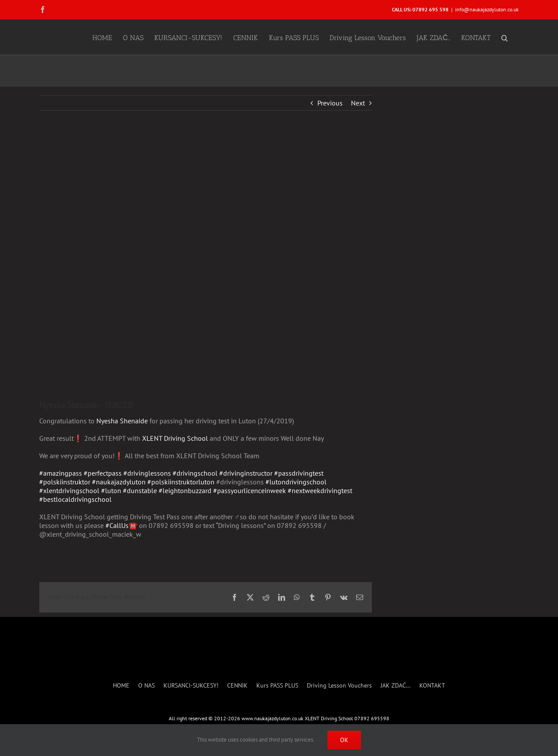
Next (358, 103)
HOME (121, 686)
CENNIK (237, 686)
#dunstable (140, 490)
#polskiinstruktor (65, 482)
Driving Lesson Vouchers (339, 686)
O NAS (146, 686)
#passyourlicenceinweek (250, 490)
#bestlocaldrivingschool (75, 499)
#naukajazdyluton (119, 482)
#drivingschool (195, 473)
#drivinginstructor (246, 473)
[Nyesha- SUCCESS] (206, 262)
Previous (330, 103)
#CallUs (117, 525)
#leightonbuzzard (185, 490)
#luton (111, 490)
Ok (344, 740)
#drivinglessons (147, 473)
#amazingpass (61, 473)
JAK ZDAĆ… (396, 686)
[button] (505, 37)
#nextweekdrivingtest (320, 490)
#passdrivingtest (299, 473)
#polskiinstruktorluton (181, 482)
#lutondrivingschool (296, 482)
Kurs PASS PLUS (277, 686)
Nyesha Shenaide (122, 421)
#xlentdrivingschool (69, 490)
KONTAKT (432, 686)
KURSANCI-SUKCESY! (191, 686)
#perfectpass (103, 473)
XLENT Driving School (175, 438)
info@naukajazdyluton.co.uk (487, 9)
